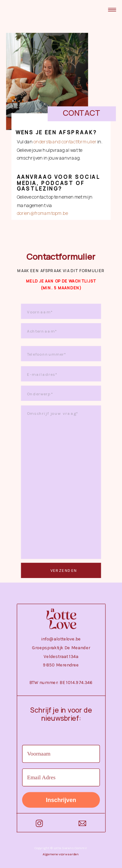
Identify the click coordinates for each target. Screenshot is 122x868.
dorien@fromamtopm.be (42, 213)
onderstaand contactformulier (65, 142)
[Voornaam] (61, 754)
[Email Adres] (61, 777)
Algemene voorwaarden (61, 854)
